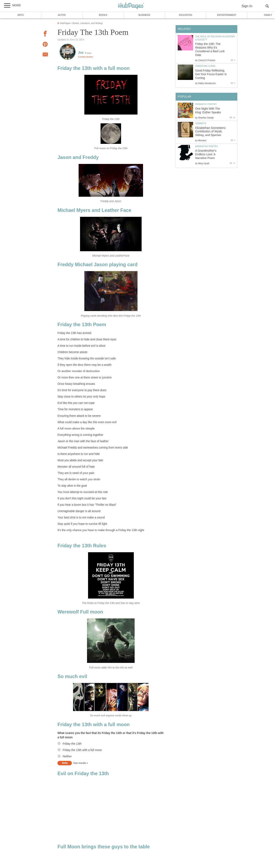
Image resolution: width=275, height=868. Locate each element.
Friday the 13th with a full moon (82, 750)
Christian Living (205, 66)
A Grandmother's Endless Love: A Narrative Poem (206, 154)
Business (144, 15)
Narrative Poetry (207, 146)
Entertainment (227, 15)
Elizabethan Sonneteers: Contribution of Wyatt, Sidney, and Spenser (211, 132)
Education (185, 15)
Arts (21, 15)
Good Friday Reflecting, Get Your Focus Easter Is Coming (211, 74)
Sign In (247, 6)
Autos (62, 15)
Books (103, 15)
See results (80, 763)
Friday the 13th (72, 744)
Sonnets (201, 123)
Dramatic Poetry (206, 104)
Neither (67, 756)
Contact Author (86, 57)
